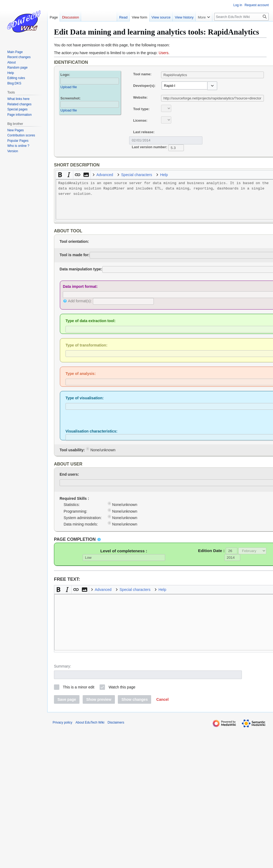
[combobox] (184, 85)
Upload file (69, 87)
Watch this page (122, 687)
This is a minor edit (79, 687)
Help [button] (164, 175)
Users (164, 53)
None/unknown (101, 450)
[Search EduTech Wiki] (241, 17)
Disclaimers (116, 722)
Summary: (63, 666)
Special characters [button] (136, 175)
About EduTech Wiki (90, 722)
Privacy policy (62, 722)
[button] (212, 86)
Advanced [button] (105, 175)
